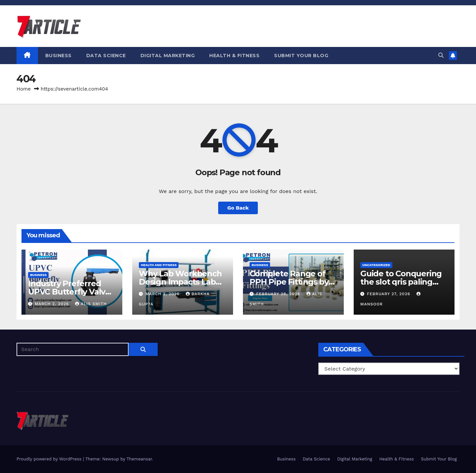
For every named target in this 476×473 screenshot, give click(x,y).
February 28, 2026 (279, 294)
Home (24, 89)
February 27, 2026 (389, 294)
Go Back (238, 208)
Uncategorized (376, 265)
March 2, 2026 (53, 304)
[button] (441, 55)
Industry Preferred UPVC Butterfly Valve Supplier (69, 292)
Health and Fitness (159, 265)
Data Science (106, 56)
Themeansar (139, 459)
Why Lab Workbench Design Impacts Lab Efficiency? (180, 282)
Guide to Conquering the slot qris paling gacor (401, 282)
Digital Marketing (168, 56)
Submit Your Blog (301, 56)
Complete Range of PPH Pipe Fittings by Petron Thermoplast (289, 282)
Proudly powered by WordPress (50, 459)
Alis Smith (91, 304)
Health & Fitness (234, 56)
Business (59, 56)
